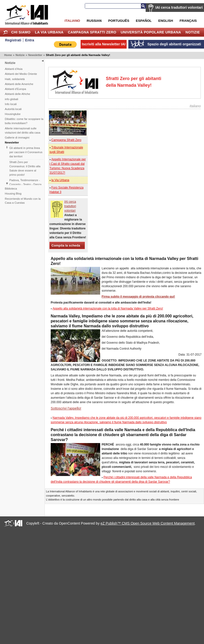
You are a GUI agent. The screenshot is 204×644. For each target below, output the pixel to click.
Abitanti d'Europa (16, 89)
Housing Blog (13, 194)
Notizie (193, 32)
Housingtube (13, 114)
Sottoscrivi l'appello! (66, 408)
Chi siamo (21, 32)
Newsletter (35, 55)
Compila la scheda (66, 245)
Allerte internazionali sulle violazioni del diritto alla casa (23, 130)
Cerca (143, 6)
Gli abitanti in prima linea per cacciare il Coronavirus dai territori (26, 152)
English (166, 21)
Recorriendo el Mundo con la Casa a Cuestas (23, 201)
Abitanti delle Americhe (19, 84)
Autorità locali (13, 109)
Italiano (72, 21)
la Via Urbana (49, 32)
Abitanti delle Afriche (18, 94)
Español (144, 21)
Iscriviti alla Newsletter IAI (104, 44)
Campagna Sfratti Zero (92, 32)
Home (5, 32)
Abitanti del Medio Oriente (21, 74)
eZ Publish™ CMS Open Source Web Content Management (148, 523)
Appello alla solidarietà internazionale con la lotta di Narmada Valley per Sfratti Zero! (108, 308)
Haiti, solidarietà (15, 79)
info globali (12, 99)
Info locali (11, 104)
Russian (94, 21)
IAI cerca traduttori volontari (179, 7)
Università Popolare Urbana (151, 32)
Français (188, 21)
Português (119, 21)
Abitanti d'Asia (14, 69)
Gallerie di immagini (17, 138)
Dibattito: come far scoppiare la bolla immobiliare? (24, 121)
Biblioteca (11, 189)
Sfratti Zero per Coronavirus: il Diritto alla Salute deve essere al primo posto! (25, 168)
